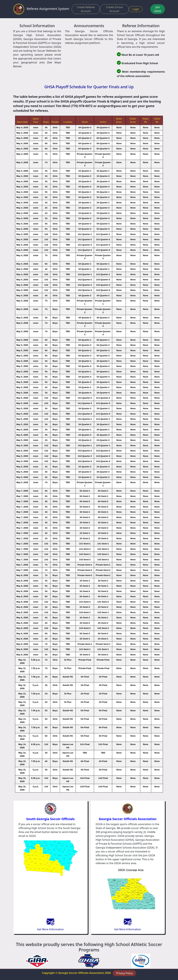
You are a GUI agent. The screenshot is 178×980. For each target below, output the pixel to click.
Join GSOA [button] (158, 9)
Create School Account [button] (114, 9)
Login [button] (136, 9)
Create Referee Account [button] (86, 9)
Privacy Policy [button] (124, 973)
